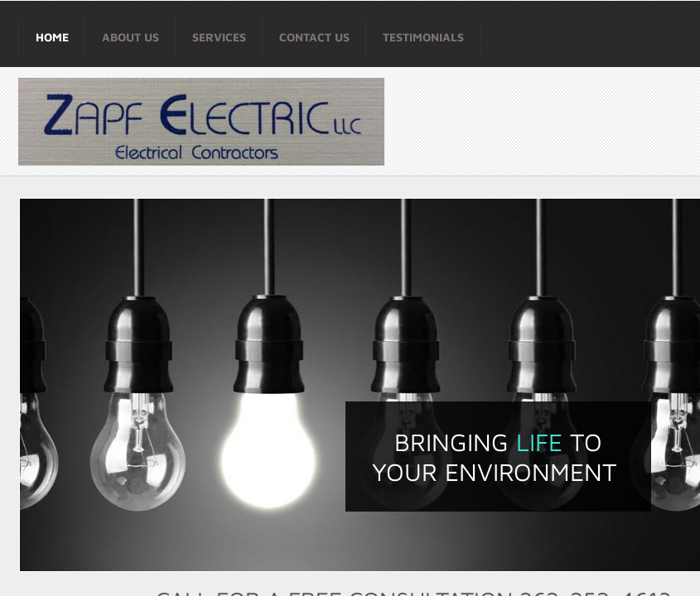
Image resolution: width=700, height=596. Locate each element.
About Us (130, 37)
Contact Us (314, 37)
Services (219, 37)
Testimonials (423, 37)
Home (52, 37)
